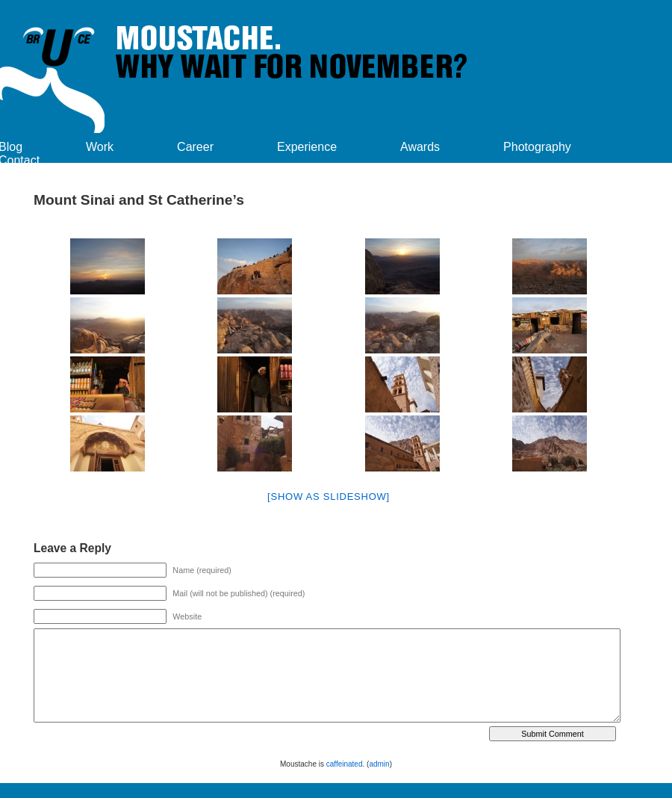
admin (379, 764)
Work (100, 147)
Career (195, 147)
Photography (537, 147)
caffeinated (345, 764)
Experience (307, 147)
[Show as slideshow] (329, 497)
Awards (420, 147)
